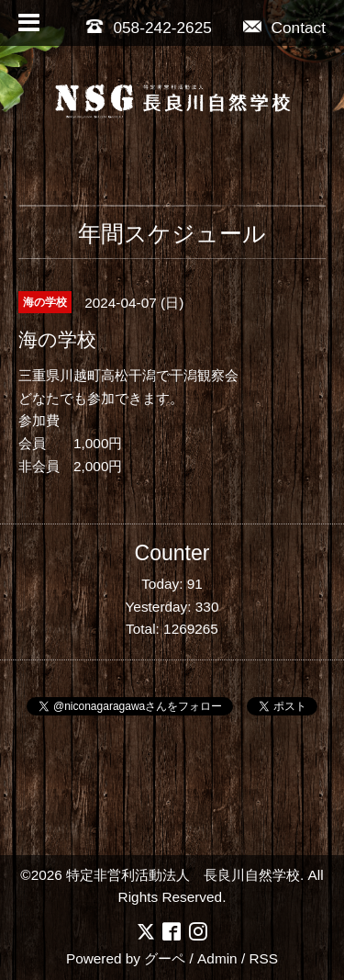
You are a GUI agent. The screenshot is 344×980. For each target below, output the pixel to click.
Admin (217, 958)
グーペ (165, 958)
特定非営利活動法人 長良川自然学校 (183, 875)
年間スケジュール (172, 233)
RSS (263, 958)
